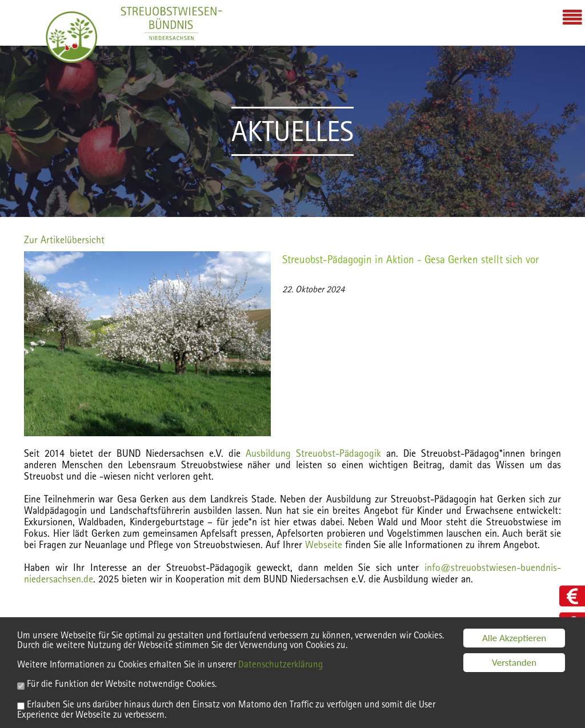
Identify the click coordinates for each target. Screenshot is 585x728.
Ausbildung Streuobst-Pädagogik (313, 453)
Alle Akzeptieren (514, 641)
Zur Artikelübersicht (64, 240)
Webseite (325, 544)
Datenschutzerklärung (281, 667)
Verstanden (514, 666)
